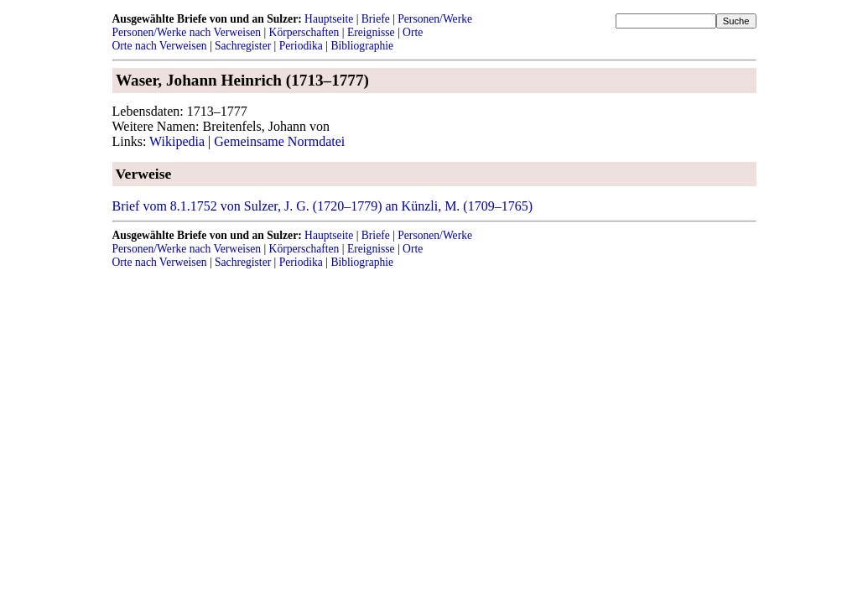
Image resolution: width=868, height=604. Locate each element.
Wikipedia (177, 141)
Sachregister (243, 46)
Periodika (301, 46)
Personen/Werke (435, 19)
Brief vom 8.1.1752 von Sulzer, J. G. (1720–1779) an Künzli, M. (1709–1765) (323, 206)
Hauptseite (329, 19)
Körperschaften (304, 32)
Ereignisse (371, 32)
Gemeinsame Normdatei (279, 141)
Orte (413, 32)
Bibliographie (362, 46)
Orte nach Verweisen (160, 46)
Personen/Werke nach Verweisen (187, 32)
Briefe (376, 19)
